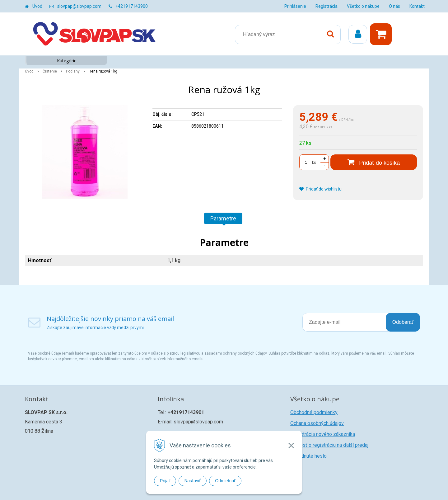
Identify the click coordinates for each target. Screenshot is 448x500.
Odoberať (403, 322)
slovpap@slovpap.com (79, 6)
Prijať (165, 481)
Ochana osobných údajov (317, 423)
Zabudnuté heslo (308, 456)
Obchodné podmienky (314, 412)
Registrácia (327, 6)
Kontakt (417, 6)
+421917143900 (132, 6)
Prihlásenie (295, 6)
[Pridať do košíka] (374, 162)
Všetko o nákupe (363, 6)
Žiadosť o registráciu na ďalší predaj (329, 445)
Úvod (37, 6)
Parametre (223, 218)
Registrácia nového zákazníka (323, 434)
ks (314, 163)
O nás (394, 6)
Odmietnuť (225, 481)
